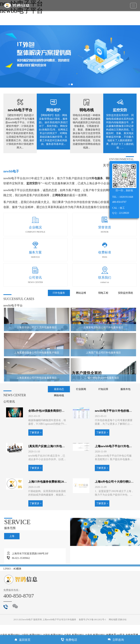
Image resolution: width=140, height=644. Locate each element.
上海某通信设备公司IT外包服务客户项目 (37, 377)
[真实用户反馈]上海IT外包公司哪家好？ (54, 470)
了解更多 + (35, 457)
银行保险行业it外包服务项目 (103, 402)
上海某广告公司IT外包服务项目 (103, 377)
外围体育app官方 (115, 635)
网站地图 (113, 620)
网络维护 (53, 110)
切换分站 (122, 620)
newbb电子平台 (20, 110)
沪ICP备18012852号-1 (96, 620)
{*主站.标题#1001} (10, 635)
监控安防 (120, 110)
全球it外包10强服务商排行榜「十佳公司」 (55, 435)
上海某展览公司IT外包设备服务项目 (37, 402)
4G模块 (17, 569)
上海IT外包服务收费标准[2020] (48, 506)
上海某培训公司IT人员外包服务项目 (37, 351)
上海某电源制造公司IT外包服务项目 (103, 351)
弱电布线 (87, 110)
